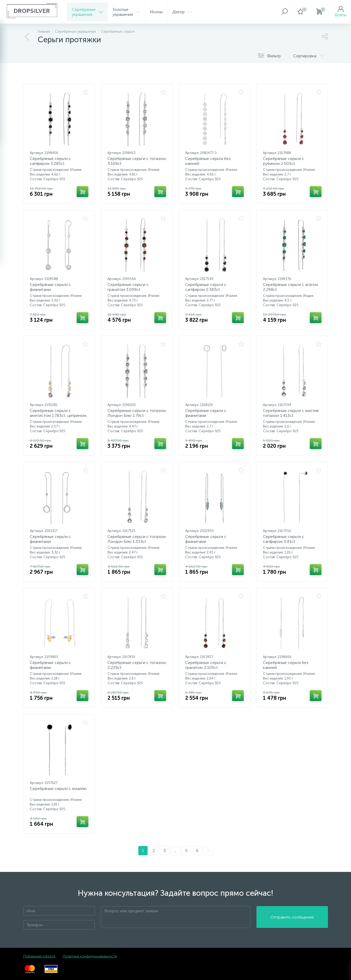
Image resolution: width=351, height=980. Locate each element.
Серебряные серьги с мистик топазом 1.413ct (291, 413)
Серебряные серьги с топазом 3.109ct (137, 161)
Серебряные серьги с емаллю (58, 789)
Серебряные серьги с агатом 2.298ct (291, 287)
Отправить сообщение (292, 917)
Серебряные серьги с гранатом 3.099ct (128, 287)
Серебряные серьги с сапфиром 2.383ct (206, 287)
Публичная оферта (39, 956)
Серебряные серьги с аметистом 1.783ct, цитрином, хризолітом (59, 415)
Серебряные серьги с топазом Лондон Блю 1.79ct (137, 413)
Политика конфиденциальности (90, 956)
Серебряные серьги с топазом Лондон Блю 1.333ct (137, 539)
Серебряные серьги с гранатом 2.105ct (206, 665)
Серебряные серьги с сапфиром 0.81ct (284, 539)
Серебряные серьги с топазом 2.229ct (137, 665)
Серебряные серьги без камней (208, 161)
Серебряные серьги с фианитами (50, 287)
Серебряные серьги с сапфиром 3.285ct (50, 161)
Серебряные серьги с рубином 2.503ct (284, 161)
